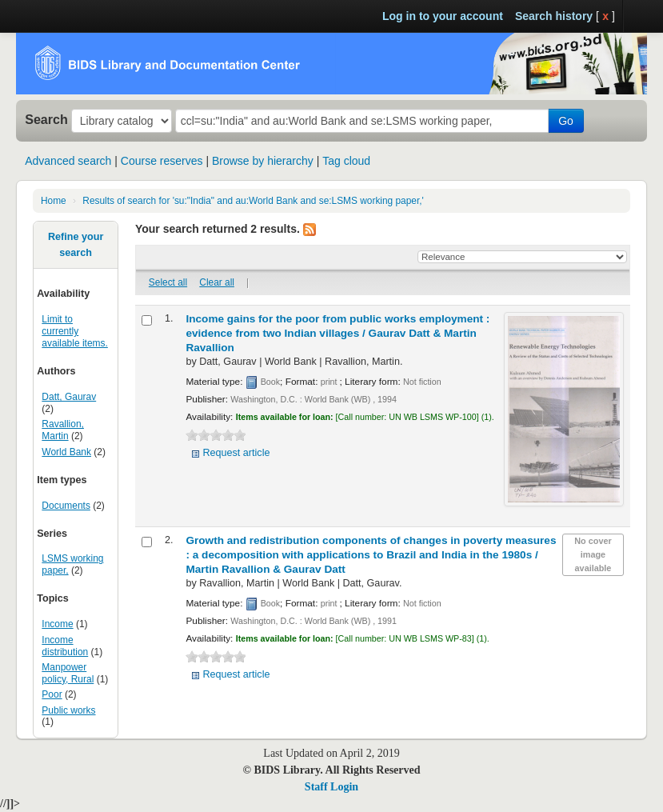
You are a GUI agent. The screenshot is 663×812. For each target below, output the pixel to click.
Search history (554, 16)
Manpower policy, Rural (68, 673)
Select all (168, 282)
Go (566, 121)
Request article (236, 453)
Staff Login (331, 787)
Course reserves (162, 161)
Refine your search (76, 245)
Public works (68, 710)
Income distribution (65, 646)
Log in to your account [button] (443, 16)
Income (57, 624)
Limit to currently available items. (75, 331)
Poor (52, 694)
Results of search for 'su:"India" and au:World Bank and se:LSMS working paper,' (253, 201)
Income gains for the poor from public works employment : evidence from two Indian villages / (337, 333)
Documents (66, 506)
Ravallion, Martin (63, 430)
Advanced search (68, 161)
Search (46, 119)
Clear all (217, 282)
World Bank (66, 452)
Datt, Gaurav (69, 397)
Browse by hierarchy (263, 161)
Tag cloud (346, 161)
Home (54, 201)
